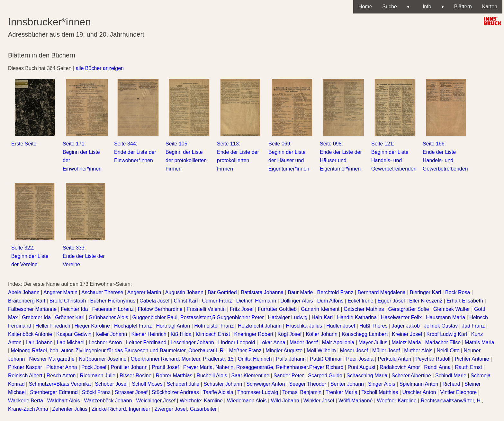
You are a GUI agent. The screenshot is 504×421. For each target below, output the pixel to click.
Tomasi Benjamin (302, 392)
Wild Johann (285, 401)
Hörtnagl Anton (173, 326)
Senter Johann (347, 384)
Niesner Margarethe (52, 359)
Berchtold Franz (335, 292)
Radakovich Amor (400, 367)
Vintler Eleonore (458, 392)
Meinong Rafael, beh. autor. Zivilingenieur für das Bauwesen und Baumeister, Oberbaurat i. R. (118, 351)
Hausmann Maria (446, 317)
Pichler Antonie (472, 359)
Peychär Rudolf (433, 359)
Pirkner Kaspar (25, 367)
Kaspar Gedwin (74, 334)
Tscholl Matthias (380, 392)
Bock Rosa (458, 292)
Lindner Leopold (237, 342)
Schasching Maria (367, 376)
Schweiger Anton (265, 384)
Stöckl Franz (96, 392)
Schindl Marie (451, 376)
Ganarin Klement (320, 309)
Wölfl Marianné (356, 401)
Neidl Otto (448, 351)
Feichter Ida (74, 309)
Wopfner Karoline (397, 401)
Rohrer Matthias (174, 376)
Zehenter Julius (70, 409)
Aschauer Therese (102, 292)
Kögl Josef (289, 334)
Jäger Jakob (406, 326)
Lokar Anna (272, 342)
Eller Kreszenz (426, 301)
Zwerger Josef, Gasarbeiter (185, 409)
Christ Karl (186, 301)
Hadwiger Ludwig (288, 317)
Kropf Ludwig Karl (447, 334)
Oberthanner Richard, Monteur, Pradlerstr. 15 (182, 359)
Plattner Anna (62, 367)
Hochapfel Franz (133, 326)
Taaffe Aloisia (218, 392)
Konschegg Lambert (365, 334)
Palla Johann (291, 359)
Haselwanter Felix (401, 317)
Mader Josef (304, 342)
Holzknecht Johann (260, 326)
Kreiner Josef (407, 334)
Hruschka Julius (304, 326)
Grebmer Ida (36, 317)
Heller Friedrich (53, 326)
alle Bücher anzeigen (100, 68)
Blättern (463, 7)
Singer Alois (382, 384)
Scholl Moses (147, 384)
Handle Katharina (357, 317)
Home (365, 7)
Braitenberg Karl (27, 301)
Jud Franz (473, 326)
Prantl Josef (165, 367)
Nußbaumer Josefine (103, 359)
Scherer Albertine (411, 376)
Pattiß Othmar (326, 359)
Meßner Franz (245, 351)
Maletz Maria (406, 342)
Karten (490, 7)
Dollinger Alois (297, 301)
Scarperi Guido (325, 376)
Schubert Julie (183, 384)
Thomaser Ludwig (258, 392)
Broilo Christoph (68, 301)
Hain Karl (322, 317)
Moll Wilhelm (321, 351)
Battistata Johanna (262, 292)
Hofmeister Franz (214, 326)
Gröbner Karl (70, 317)
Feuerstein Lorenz (113, 309)
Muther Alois (418, 351)
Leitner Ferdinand (146, 342)
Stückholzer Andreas (175, 392)
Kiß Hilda (181, 334)
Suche (396, 7)
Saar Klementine (250, 376)
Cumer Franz (217, 301)
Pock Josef (94, 367)
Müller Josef (386, 351)
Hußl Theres (373, 326)
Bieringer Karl (425, 292)
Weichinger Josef (156, 401)
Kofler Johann (322, 334)
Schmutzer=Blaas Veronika (60, 384)
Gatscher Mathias (364, 309)
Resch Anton (61, 376)
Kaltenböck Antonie (30, 334)
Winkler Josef (319, 401)
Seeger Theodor (307, 384)
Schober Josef (111, 384)
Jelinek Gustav (441, 326)
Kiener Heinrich (149, 334)
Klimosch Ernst (213, 334)
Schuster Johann (223, 384)
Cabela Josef (154, 301)
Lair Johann (39, 342)
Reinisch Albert (25, 376)
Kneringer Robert (254, 334)
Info (432, 7)
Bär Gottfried (222, 292)
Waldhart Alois (64, 401)
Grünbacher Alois (108, 317)
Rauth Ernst (468, 367)
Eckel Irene (361, 301)
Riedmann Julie (98, 376)
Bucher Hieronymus (113, 301)
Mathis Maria (480, 342)
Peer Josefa (360, 359)
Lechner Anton (105, 342)
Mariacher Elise (443, 342)
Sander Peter (289, 376)
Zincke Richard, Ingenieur (121, 409)
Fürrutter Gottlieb (277, 309)
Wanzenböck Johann (108, 401)
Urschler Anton (419, 392)
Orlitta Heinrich (255, 359)
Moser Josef (354, 351)
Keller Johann (111, 334)
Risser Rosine (136, 376)
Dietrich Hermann (256, 301)
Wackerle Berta (26, 401)
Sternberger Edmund (54, 392)
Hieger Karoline (92, 326)
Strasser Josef (131, 392)
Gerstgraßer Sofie (409, 309)
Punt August (362, 367)
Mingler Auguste (284, 351)
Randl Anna (437, 367)
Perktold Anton (394, 359)
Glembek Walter (452, 309)
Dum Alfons (330, 301)
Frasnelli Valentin (206, 309)
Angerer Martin (60, 292)
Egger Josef (391, 301)
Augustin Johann (184, 292)
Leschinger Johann (192, 342)
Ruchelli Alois (212, 376)
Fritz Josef (242, 309)
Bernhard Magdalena (382, 292)
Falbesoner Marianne (32, 309)
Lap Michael (71, 342)
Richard (451, 384)
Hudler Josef (341, 326)
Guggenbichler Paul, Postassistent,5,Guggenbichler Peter (198, 317)
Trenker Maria (342, 392)
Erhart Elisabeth (465, 301)
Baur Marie (300, 292)
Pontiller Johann (129, 367)
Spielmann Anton (419, 384)
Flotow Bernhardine (160, 309)
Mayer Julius (373, 342)
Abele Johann (24, 292)
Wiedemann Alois (247, 401)
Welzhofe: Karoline (201, 401)
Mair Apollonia (338, 342)
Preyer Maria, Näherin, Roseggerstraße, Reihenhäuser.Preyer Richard (263, 367)
